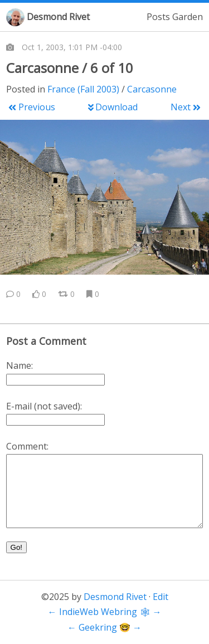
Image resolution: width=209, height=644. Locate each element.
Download (113, 107)
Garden (188, 17)
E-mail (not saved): (44, 406)
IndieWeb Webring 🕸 (105, 612)
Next (185, 107)
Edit (161, 597)
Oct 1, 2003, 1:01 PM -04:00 (72, 47)
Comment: (27, 446)
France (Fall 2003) (83, 89)
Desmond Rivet (58, 17)
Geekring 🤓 (104, 627)
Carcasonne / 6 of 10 (70, 68)
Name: (20, 365)
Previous (31, 107)
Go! (16, 547)
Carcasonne (152, 89)
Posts (158, 17)
